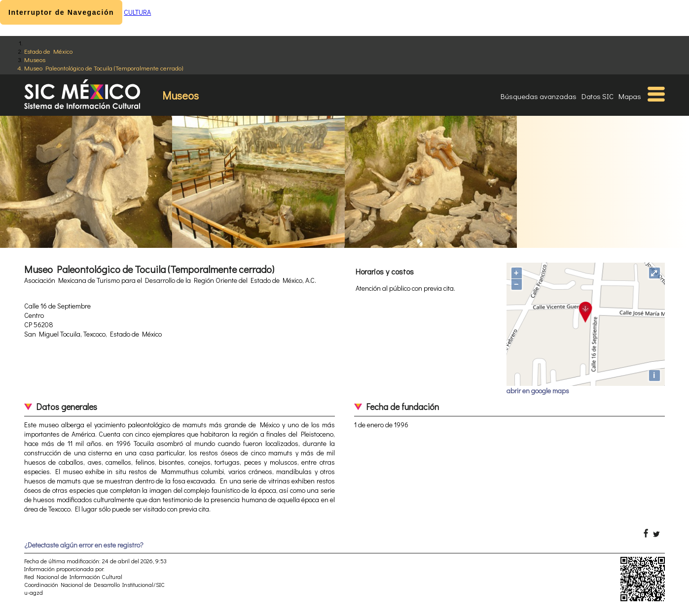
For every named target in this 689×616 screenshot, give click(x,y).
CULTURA (137, 12)
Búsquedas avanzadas (539, 96)
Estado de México (48, 51)
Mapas (630, 96)
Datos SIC (598, 96)
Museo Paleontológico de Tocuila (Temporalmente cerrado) (104, 68)
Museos (35, 59)
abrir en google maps (538, 391)
